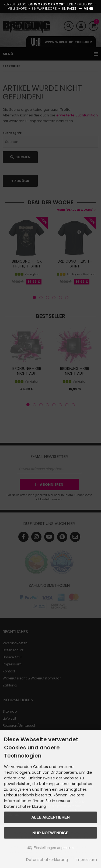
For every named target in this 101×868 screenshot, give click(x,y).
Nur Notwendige (50, 833)
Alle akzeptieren (50, 817)
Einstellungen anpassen (50, 848)
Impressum (86, 860)
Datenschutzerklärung (47, 860)
